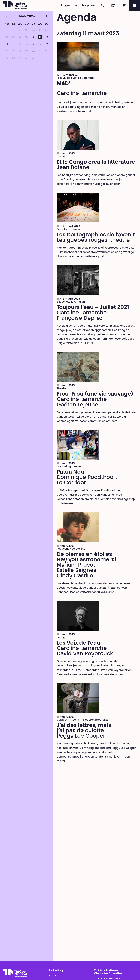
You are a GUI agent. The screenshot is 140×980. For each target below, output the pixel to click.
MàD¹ (63, 84)
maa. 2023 (20, 16)
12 (47, 37)
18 (40, 44)
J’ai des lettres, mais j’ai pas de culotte (84, 728)
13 (7, 44)
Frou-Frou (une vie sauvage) (95, 394)
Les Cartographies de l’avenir (96, 235)
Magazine (88, 6)
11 (40, 37)
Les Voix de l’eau (79, 643)
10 (33, 37)
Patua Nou (70, 472)
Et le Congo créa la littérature (96, 162)
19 (47, 44)
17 (33, 44)
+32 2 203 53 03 (57, 976)
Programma (69, 6)
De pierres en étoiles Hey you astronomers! (87, 557)
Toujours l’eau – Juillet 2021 (93, 308)
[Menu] (135, 5)
